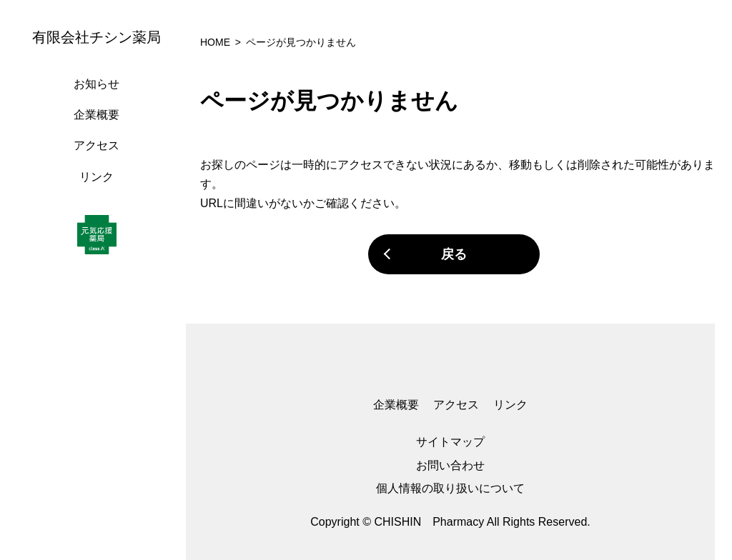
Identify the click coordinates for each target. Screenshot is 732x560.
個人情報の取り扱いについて (450, 488)
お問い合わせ (450, 465)
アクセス (97, 145)
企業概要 (97, 115)
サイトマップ (450, 442)
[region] (100, 280)
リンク (97, 177)
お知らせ (97, 84)
